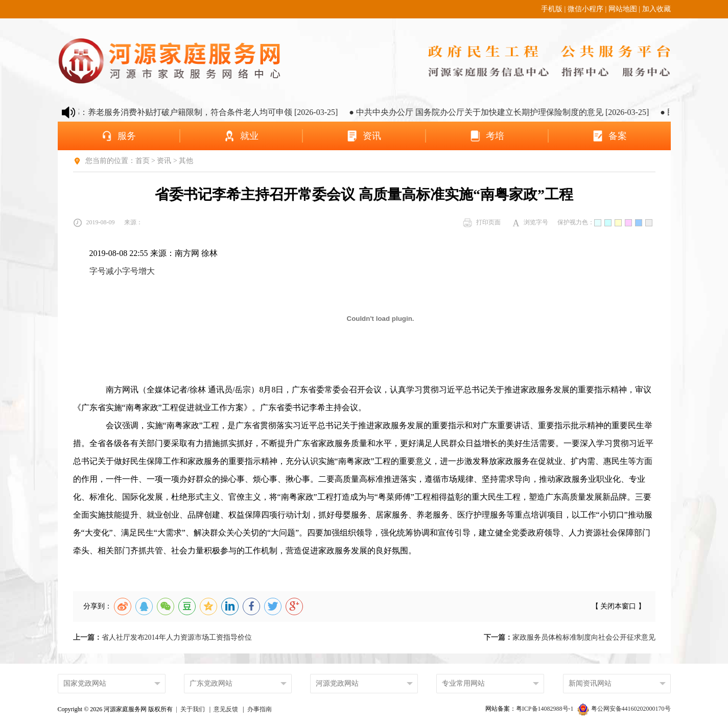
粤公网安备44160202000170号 (624, 709)
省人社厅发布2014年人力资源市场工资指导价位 (162, 637)
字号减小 (106, 271)
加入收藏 (656, 9)
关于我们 (193, 709)
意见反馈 (226, 709)
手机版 (552, 9)
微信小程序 (585, 9)
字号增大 (138, 271)
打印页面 (482, 223)
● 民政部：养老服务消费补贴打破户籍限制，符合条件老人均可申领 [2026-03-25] (199, 112)
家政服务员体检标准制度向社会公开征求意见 (570, 637)
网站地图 (623, 9)
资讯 (164, 161)
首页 (143, 161)
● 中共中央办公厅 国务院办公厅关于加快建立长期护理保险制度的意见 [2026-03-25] (506, 112)
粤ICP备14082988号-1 (546, 709)
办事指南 (260, 709)
